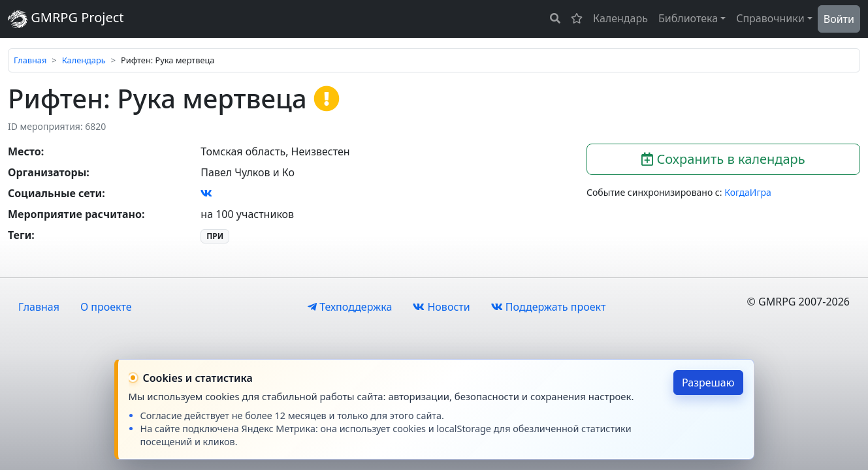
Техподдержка (350, 307)
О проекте (106, 307)
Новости (441, 307)
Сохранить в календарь (723, 159)
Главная (30, 60)
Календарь (620, 18)
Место (24, 151)
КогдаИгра (748, 192)
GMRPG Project (66, 19)
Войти (839, 19)
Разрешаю (708, 383)
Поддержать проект (549, 307)
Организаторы (47, 172)
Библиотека (688, 18)
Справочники (770, 18)
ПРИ (215, 236)
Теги (20, 235)
